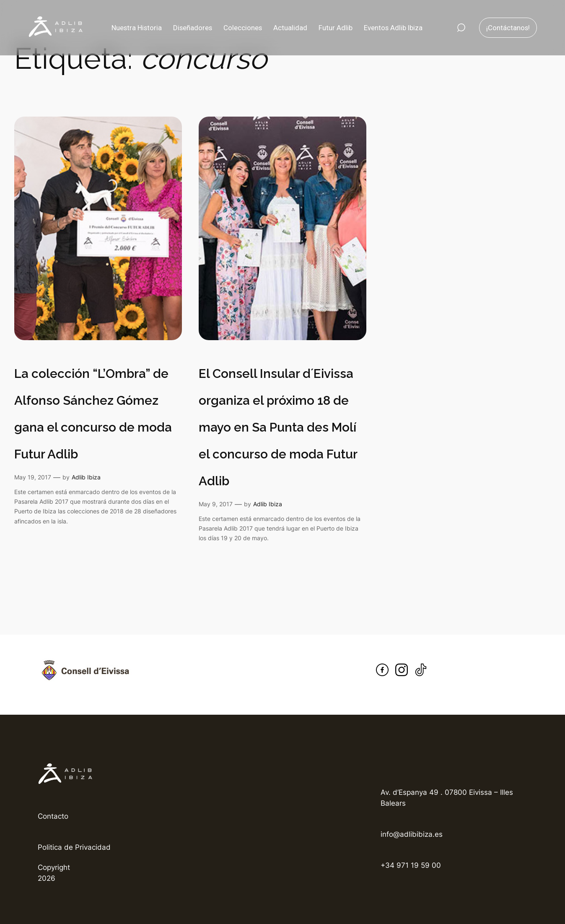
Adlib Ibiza (86, 477)
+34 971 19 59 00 (411, 865)
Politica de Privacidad (74, 847)
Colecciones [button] (243, 28)
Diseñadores (193, 28)
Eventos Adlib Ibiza (393, 28)
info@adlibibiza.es (412, 834)
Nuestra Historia (137, 28)
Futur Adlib (336, 28)
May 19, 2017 (33, 477)
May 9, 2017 (216, 504)
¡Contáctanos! (508, 28)
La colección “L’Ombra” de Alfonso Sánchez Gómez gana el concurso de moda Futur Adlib (93, 414)
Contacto (53, 816)
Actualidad (290, 28)
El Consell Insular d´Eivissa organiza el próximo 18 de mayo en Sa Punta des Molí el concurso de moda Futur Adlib (278, 427)
